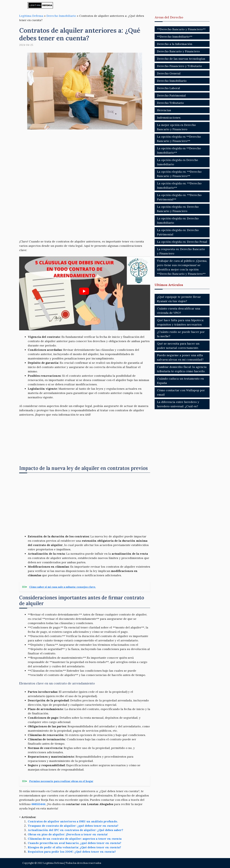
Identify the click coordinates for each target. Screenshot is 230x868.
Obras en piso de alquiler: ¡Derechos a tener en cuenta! (68, 834)
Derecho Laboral (169, 88)
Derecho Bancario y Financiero (178, 51)
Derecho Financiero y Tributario (179, 66)
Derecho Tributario (170, 103)
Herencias (164, 110)
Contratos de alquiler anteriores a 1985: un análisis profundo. (73, 821)
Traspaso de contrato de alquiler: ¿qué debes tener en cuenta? (73, 826)
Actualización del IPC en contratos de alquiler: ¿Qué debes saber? (75, 830)
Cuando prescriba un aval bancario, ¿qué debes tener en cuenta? (75, 843)
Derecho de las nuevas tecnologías (181, 59)
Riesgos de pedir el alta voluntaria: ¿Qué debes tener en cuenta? (74, 847)
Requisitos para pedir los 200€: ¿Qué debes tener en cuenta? (72, 852)
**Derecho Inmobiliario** (175, 37)
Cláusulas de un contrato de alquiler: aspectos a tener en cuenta (75, 839)
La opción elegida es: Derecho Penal (182, 242)
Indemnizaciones (169, 118)
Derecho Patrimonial (171, 95)
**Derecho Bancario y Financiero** (181, 29)
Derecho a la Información (175, 44)
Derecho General (169, 73)
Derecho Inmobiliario (61, 16)
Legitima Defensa (31, 16)
